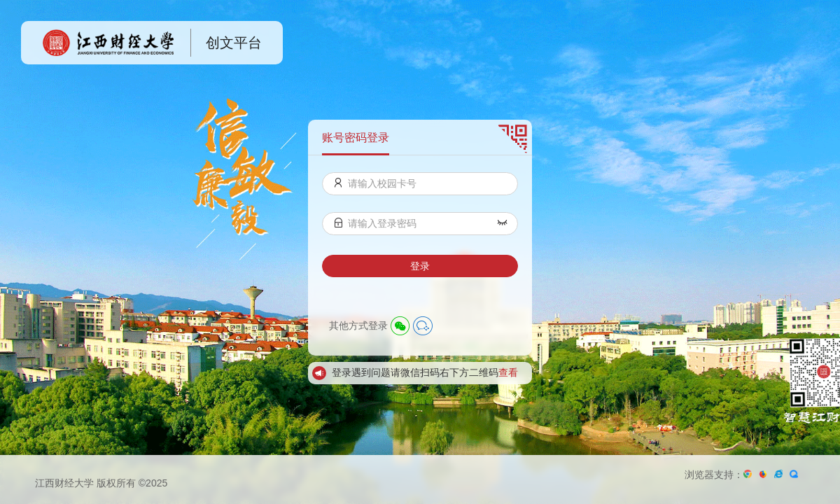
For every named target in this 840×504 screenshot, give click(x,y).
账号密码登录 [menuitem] (356, 138)
